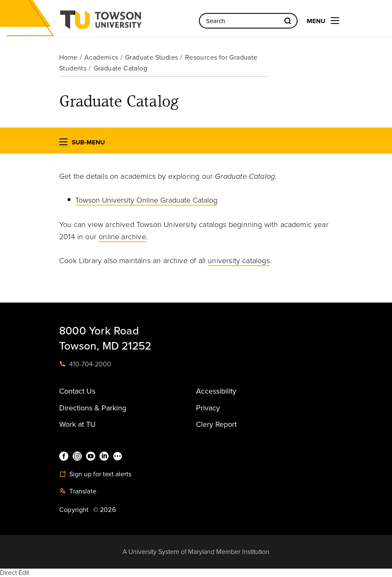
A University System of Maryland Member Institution (196, 552)
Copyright (74, 510)
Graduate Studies (152, 57)
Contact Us (77, 391)
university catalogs (239, 261)
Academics (101, 57)
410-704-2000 (85, 364)
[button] (63, 144)
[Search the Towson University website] (248, 21)
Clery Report (216, 424)
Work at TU (77, 424)
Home (68, 57)
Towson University (123, 22)
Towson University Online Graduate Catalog (146, 200)
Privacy (208, 408)
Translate (78, 491)
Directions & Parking (93, 408)
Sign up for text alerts (95, 474)
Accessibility (216, 391)
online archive (122, 237)
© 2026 (105, 510)
